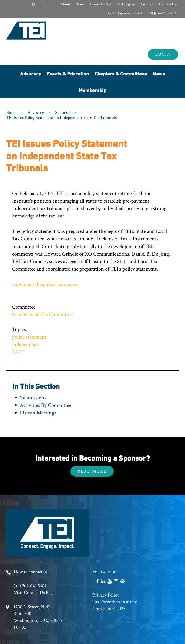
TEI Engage (126, 4)
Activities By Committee (46, 405)
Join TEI (147, 4)
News (159, 73)
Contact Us (168, 4)
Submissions (66, 112)
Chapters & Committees (121, 73)
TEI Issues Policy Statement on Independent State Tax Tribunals (61, 118)
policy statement (29, 337)
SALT (18, 352)
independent (25, 344)
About (65, 4)
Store (80, 4)
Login (163, 54)
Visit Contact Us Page (34, 593)
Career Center (101, 4)
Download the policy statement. (45, 284)
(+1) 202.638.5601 (30, 586)
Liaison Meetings (38, 413)
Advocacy (31, 73)
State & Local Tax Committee (42, 315)
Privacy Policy (106, 595)
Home (11, 112)
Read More (92, 471)
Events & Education (68, 73)
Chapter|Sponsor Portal (124, 13)
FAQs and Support (162, 13)
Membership (92, 90)
